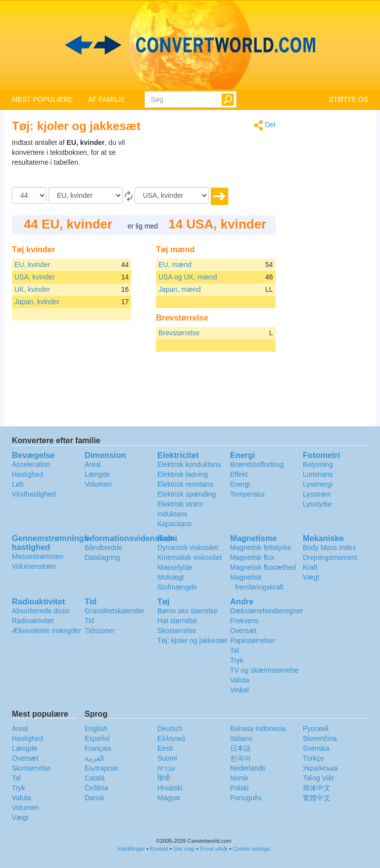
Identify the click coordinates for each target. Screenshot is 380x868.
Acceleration (31, 464)
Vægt (311, 577)
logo (190, 45)
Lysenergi (318, 484)
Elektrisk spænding (187, 494)
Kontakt (159, 849)
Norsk (239, 778)
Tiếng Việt (318, 778)
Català (95, 778)
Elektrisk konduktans (189, 464)
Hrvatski (170, 788)
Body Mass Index (329, 548)
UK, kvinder (32, 289)
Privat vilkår (214, 849)
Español (97, 738)
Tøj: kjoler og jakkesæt (192, 640)
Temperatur (248, 494)
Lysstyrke (317, 504)
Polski (239, 788)
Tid (89, 621)
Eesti (165, 748)
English (96, 729)
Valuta (240, 680)
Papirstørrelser (253, 640)
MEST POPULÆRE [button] (42, 99)
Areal (93, 464)
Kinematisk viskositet (190, 557)
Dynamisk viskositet (188, 548)
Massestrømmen (38, 556)
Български (101, 768)
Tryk (237, 660)
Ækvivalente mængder (47, 631)
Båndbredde (103, 548)
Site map (184, 849)
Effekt (239, 474)
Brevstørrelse (179, 333)
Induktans (172, 514)
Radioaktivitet (33, 621)
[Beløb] (29, 195)
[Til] (172, 195)
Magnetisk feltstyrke (261, 548)
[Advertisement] (214, 162)
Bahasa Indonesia (258, 729)
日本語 (240, 748)
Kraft (310, 567)
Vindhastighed (34, 494)
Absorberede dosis (41, 611)
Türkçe (313, 758)
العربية (94, 758)
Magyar (169, 798)
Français (98, 748)
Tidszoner (100, 631)
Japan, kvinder (37, 302)
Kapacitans (174, 524)
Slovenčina (320, 738)
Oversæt (243, 631)
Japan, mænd (180, 289)
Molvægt (171, 577)
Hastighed (27, 474)
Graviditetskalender (115, 611)
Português (246, 798)
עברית (166, 768)
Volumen (98, 484)
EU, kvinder (32, 265)
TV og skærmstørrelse (264, 670)
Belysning (318, 464)
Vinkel (239, 690)
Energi (240, 484)
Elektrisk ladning (183, 474)
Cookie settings (251, 849)
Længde (97, 474)
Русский (316, 729)
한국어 (240, 758)
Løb (18, 484)
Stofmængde (177, 587)
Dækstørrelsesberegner (266, 611)
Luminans (318, 474)
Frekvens (244, 621)
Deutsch (170, 729)
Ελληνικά (171, 738)
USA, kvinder (35, 277)
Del (265, 125)
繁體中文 (317, 798)
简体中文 (317, 788)
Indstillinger (131, 849)
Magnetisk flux (252, 557)
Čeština (96, 788)
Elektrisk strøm (180, 504)
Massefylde (175, 567)
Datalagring (102, 557)
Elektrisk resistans (185, 484)
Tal (235, 650)
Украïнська (320, 768)
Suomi (167, 758)
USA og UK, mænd (188, 277)
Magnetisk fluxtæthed (263, 567)
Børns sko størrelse (187, 611)
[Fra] (86, 195)
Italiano (241, 738)
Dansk (95, 798)
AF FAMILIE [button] (106, 99)
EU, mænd (175, 265)
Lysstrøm (317, 494)
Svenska (316, 748)
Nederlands (248, 768)
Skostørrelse (177, 631)
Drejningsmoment (330, 557)
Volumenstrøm (34, 566)
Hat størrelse (177, 621)
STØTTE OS (349, 99)
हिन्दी (164, 778)
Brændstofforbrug (257, 464)
